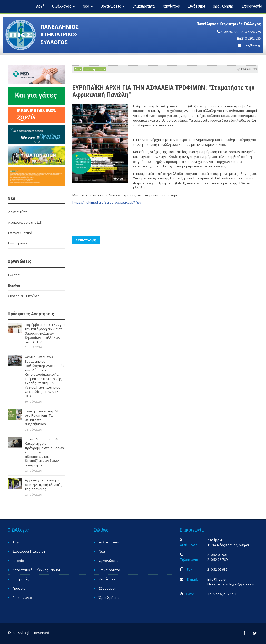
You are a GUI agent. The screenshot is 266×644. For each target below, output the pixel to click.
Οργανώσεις (109, 561)
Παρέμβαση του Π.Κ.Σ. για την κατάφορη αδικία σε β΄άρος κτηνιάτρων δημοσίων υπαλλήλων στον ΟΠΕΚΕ (45, 333)
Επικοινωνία (252, 6)
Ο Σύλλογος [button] (63, 6)
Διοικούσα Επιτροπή (29, 551)
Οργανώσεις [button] (113, 6)
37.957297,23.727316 (223, 594)
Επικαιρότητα (144, 6)
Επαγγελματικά (20, 233)
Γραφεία (19, 588)
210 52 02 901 (217, 555)
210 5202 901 (230, 32)
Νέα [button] (88, 6)
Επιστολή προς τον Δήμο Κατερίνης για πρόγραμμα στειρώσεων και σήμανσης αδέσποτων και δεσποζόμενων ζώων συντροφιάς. (44, 452)
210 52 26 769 (217, 560)
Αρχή (40, 6)
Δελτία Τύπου (19, 212)
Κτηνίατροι (171, 6)
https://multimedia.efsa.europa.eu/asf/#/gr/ (107, 202)
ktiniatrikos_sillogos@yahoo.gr (231, 584)
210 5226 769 (251, 32)
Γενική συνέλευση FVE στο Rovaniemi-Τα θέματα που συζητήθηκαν (42, 418)
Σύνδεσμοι (197, 6)
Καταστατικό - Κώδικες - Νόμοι (36, 570)
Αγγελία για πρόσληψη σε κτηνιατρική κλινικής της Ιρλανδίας (43, 485)
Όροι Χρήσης (223, 6)
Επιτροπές (21, 579)
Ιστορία (18, 561)
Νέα (78, 69)
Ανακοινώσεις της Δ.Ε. (25, 222)
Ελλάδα (14, 275)
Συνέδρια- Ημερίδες (24, 296)
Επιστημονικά (19, 243)
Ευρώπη (15, 285)
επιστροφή (86, 240)
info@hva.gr (251, 45)
